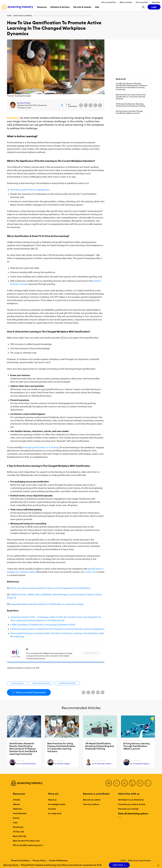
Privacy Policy (39, 860)
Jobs (15, 822)
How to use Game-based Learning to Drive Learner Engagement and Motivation (50, 588)
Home (9, 16)
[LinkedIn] (124, 783)
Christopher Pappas (141, 764)
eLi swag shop (55, 813)
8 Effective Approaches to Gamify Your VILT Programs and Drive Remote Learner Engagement (57, 629)
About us (52, 800)
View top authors (91, 804)
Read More (91, 653)
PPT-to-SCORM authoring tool (28, 845)
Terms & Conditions (20, 860)
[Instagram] (148, 783)
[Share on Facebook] (81, 105)
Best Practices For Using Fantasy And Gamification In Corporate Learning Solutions (131, 97)
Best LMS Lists (20, 836)
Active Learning (17, 683)
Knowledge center (57, 804)
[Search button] (144, 7)
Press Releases (20, 813)
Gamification (91, 741)
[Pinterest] (140, 783)
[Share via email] (95, 105)
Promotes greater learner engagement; (30, 190)
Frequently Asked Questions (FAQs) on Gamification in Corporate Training (47, 604)
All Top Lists (18, 832)
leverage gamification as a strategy (41, 447)
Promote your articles (128, 809)
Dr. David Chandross (27, 764)
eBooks (16, 804)
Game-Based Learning (23, 16)
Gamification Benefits (67, 683)
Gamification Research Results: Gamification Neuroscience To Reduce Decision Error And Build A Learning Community (131, 86)
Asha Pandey (25, 103)
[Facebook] (109, 783)
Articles (17, 800)
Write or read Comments (29, 692)
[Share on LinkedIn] (90, 105)
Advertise (156, 2)
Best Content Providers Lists (26, 841)
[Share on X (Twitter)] (86, 105)
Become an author (92, 800)
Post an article (142, 2)
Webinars (17, 809)
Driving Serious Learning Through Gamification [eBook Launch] (129, 112)
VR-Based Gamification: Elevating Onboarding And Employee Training (130, 105)
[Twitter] (117, 783)
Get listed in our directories (131, 800)
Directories (18, 827)
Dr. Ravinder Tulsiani (103, 764)
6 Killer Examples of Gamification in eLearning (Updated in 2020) (43, 625)
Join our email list (108, 2)
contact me (90, 572)
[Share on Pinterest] (100, 105)
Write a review (126, 2)
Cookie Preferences (58, 860)
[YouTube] (132, 783)
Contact (52, 809)
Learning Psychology (19, 741)
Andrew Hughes (63, 764)
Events (16, 818)
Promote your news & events (132, 804)
